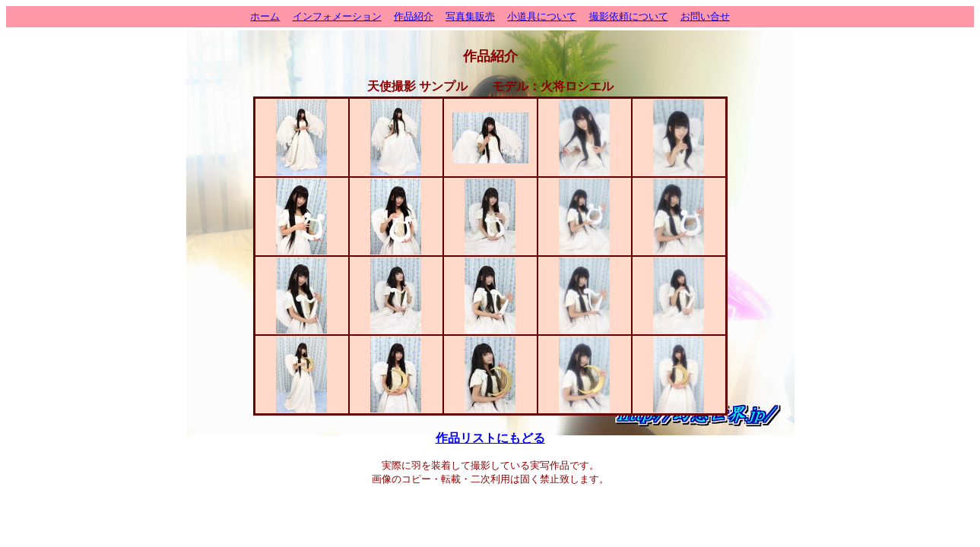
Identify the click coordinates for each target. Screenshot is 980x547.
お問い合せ (705, 16)
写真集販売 (470, 16)
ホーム (265, 16)
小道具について (542, 16)
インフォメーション (337, 16)
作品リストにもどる (490, 438)
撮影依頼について (629, 16)
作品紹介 (414, 16)
